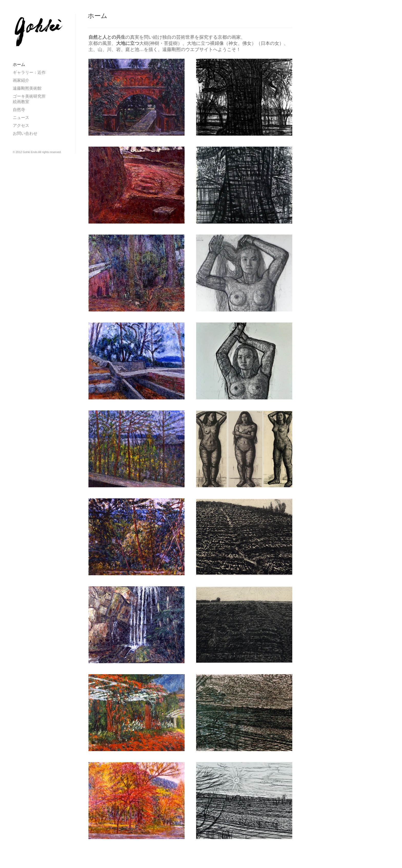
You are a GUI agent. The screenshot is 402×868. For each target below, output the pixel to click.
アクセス (21, 125)
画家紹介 (21, 80)
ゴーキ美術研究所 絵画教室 (37, 99)
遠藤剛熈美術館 (29, 88)
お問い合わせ (25, 133)
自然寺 (19, 110)
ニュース (21, 118)
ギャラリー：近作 (29, 72)
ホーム (19, 64)
